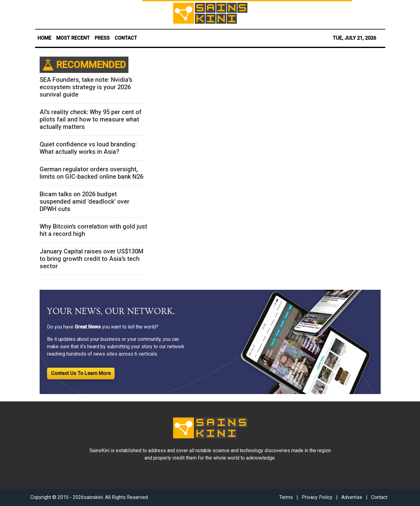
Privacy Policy (317, 497)
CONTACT (126, 38)
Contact (379, 497)
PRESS (102, 38)
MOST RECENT (73, 38)
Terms (286, 497)
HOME (44, 38)
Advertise (352, 497)
